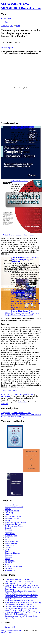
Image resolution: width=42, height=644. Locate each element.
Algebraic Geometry (12, 511)
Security (8, 565)
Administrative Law (12, 505)
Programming (10, 561)
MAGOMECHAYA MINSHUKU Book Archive (21, 6)
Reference (9, 563)
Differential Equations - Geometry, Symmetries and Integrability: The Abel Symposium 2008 (23, 314)
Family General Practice (13, 524)
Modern (8, 549)
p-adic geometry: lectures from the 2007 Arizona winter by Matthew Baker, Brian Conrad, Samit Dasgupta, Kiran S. (22, 597)
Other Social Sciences (13, 553)
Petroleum (9, 555)
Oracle (7, 551)
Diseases (8, 520)
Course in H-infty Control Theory (22, 311)
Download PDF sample (9, 391)
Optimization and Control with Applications (18, 235)
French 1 (8, 528)
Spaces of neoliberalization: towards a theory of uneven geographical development (24, 259)
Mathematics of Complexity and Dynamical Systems (22, 128)
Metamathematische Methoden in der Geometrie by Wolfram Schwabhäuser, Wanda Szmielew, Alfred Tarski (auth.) (23, 587)
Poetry (7, 559)
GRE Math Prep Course (19, 181)
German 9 (9, 532)
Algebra (8, 509)
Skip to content (6, 18)
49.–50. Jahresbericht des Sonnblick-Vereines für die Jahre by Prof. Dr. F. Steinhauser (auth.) (21, 416)
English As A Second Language (16, 522)
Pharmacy (9, 557)
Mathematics (22, 402)
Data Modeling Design (13, 516)
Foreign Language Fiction (14, 526)
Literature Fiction (11, 543)
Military (8, 547)
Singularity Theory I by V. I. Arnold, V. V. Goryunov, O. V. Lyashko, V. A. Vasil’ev (19, 580)
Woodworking (10, 570)
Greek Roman (10, 534)
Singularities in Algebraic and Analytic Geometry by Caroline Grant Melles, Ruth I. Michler (23, 603)
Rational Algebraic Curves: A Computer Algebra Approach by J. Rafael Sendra (22, 617)
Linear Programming (12, 541)
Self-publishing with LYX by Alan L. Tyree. (16, 413)
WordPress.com (6, 633)
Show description (7, 48)
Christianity (9, 513)
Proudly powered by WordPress (12, 631)
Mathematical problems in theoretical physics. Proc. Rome (23, 291)
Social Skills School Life (14, 566)
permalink (4, 404)
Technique (9, 568)
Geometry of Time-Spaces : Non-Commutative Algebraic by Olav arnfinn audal (21, 592)
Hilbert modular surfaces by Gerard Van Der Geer (22, 583)
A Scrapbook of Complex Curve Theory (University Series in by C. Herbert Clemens (23, 613)
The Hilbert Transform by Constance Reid (20, 601)
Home (7, 22)
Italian (7, 538)
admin (18, 26)
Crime (7, 515)
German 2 (9, 530)
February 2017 (10, 627)
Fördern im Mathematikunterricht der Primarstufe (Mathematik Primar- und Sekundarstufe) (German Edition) (23, 296)
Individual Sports (11, 536)
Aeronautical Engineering (14, 507)
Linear (7, 540)
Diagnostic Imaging (12, 518)
